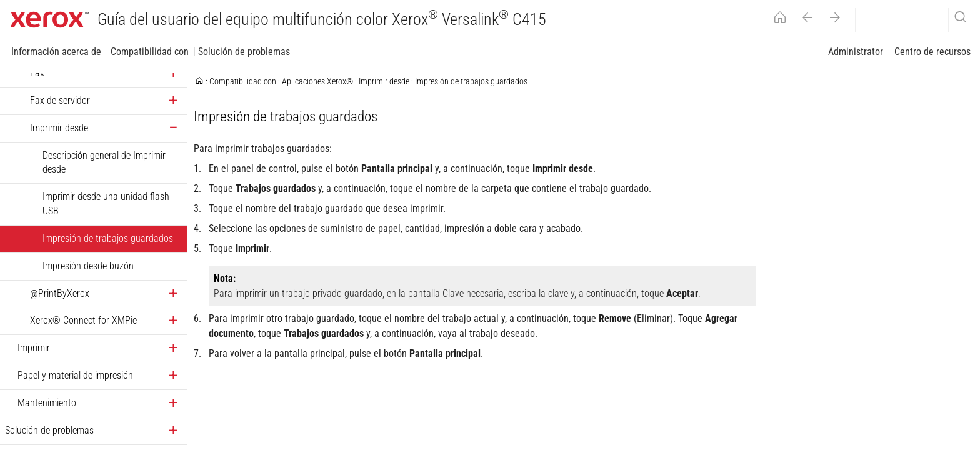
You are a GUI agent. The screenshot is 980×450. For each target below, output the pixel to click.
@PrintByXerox (60, 293)
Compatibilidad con (150, 52)
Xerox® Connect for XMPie (83, 320)
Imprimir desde (59, 128)
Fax (37, 73)
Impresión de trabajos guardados (108, 238)
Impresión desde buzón (88, 266)
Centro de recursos (932, 52)
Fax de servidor (60, 100)
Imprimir (34, 348)
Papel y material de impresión (75, 375)
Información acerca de (56, 52)
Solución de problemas (244, 52)
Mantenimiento (47, 403)
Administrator (856, 52)
